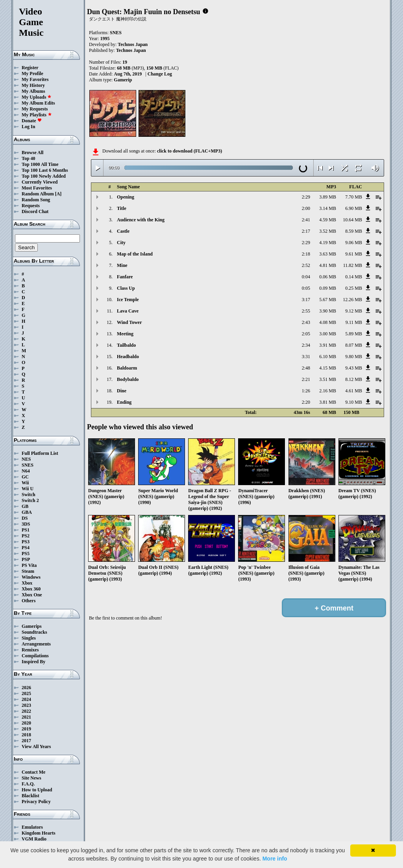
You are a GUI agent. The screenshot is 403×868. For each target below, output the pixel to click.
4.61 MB (354, 391)
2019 (26, 729)
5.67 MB (328, 300)
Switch (29, 495)
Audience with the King (141, 220)
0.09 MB (328, 288)
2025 (26, 693)
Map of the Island (135, 254)
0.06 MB (328, 277)
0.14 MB (354, 277)
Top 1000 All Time (40, 164)
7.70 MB (354, 197)
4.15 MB (328, 368)
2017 (26, 741)
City (121, 243)
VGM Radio (34, 839)
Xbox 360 (31, 589)
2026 (26, 688)
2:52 (306, 265)
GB (25, 506)
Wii (25, 483)
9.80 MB (354, 357)
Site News (31, 778)
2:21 (306, 379)
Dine (122, 391)
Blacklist (31, 796)
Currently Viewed (40, 182)
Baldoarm (127, 368)
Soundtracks (34, 632)
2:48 (306, 368)
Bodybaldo (128, 379)
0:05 (306, 288)
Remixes (30, 650)
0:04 (306, 277)
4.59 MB (328, 220)
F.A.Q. (28, 784)
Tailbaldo (126, 345)
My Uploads (37, 97)
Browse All (32, 153)
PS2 (26, 536)
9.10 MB (354, 402)
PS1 (26, 530)
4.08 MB (328, 322)
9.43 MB (354, 368)
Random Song (36, 200)
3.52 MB (328, 231)
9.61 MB (354, 254)
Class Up (126, 288)
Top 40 (29, 158)
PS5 (26, 554)
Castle (123, 231)
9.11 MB (354, 322)
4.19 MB (328, 243)
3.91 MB (328, 345)
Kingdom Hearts (39, 833)
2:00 (306, 208)
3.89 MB (328, 197)
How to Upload (37, 790)
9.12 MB (354, 311)
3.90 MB (328, 311)
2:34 (306, 345)
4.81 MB (328, 265)
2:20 (306, 402)
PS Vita (29, 565)
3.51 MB (328, 379)
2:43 (306, 322)
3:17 (306, 300)
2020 (26, 723)
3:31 (306, 357)
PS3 (26, 542)
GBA (27, 512)
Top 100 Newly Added (44, 176)
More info (275, 859)
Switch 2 (30, 500)
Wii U (28, 489)
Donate (32, 121)
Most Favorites (37, 188)
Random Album (38, 194)
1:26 (306, 391)
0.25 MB (354, 288)
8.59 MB (354, 231)
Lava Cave (128, 311)
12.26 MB (352, 300)
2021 (26, 717)
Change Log (160, 74)
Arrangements (36, 644)
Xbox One (32, 595)
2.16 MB (328, 391)
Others (29, 601)
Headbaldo (128, 357)
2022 (26, 711)
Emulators (32, 827)
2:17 (306, 231)
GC (25, 477)
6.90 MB (354, 208)
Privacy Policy (36, 802)
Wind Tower (129, 322)
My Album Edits (38, 103)
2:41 (306, 220)
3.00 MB (328, 334)
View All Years (36, 747)
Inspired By (33, 662)
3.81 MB (328, 402)
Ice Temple (128, 300)
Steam (28, 571)
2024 (26, 699)
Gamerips (32, 626)
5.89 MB (354, 334)
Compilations (35, 656)
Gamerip (123, 80)
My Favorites (35, 79)
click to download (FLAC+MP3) (189, 151)
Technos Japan (133, 44)
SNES (28, 465)
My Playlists (37, 115)
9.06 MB (354, 243)
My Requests (35, 109)
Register (30, 68)
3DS (26, 524)
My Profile (32, 74)
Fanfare (125, 277)
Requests (31, 206)
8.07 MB (354, 345)
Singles (29, 638)
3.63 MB (328, 254)
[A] (58, 194)
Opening (126, 197)
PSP (26, 559)
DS (25, 518)
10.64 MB (352, 220)
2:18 (306, 254)
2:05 (306, 334)
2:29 (306, 197)
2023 (26, 705)
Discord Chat (35, 211)
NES (26, 459)
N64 (26, 471)
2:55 (306, 311)
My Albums (33, 91)
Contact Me (33, 772)
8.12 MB (354, 379)
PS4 (26, 548)
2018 (26, 735)
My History (33, 85)
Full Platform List (40, 453)
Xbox (27, 583)
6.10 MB (328, 357)
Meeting (125, 334)
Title (122, 208)
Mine (122, 265)
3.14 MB (328, 208)
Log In (28, 127)
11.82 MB (353, 265)
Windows (31, 577)
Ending (124, 402)
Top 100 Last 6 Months (45, 170)
